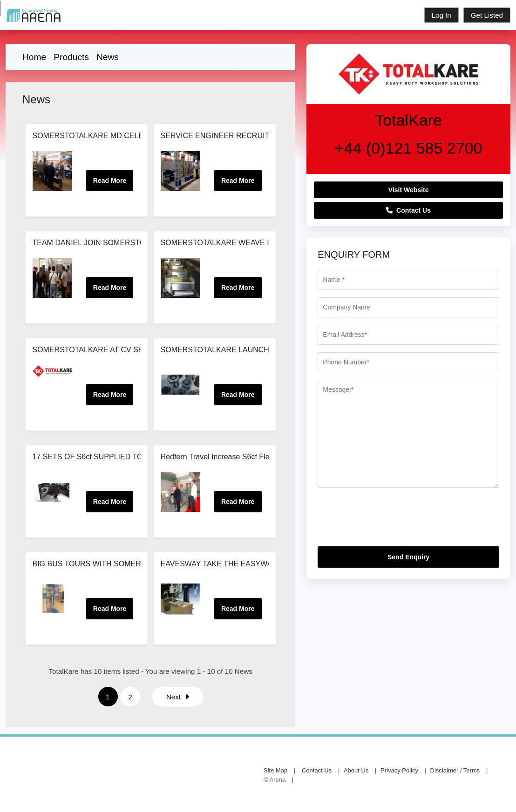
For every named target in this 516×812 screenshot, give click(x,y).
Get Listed (487, 15)
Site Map (275, 770)
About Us (356, 770)
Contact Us (408, 210)
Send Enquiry (408, 557)
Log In (441, 15)
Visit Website (409, 190)
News (108, 57)
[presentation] (388, 521)
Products (71, 57)
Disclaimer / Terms (455, 770)
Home (34, 57)
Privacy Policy (399, 770)
